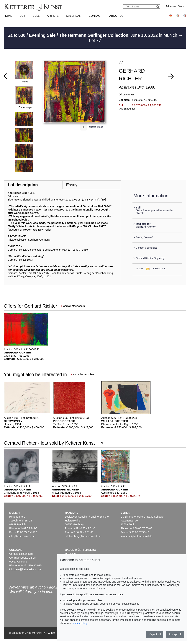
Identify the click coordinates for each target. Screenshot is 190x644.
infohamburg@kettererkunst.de (83, 536)
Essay (72, 185)
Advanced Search (176, 6)
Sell (36, 16)
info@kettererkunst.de (22, 536)
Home (8, 16)
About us (116, 16)
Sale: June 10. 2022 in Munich (93, 35)
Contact (95, 16)
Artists (53, 16)
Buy (22, 16)
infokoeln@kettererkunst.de (25, 569)
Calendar (74, 16)
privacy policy (79, 623)
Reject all (155, 634)
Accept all (175, 634)
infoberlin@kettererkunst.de (136, 536)
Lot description (23, 185)
